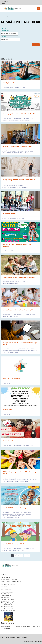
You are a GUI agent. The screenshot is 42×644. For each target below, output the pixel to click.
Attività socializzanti (23, 187)
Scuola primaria (5, 597)
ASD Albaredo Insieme (9, 214)
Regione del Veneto (5, 2)
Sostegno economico (6, 605)
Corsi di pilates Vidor (9, 83)
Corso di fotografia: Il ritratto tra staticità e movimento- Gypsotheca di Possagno (19, 180)
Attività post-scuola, (7, 351)
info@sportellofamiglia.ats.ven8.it (13, 581)
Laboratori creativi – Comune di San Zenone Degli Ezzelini (19, 310)
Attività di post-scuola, (13, 349)
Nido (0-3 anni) (5, 594)
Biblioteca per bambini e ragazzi (10, 284)
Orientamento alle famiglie (8, 610)
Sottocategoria (5, 31)
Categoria (4, 28)
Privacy (2, 637)
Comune (3, 36)
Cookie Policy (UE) (11, 637)
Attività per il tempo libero (8, 603)
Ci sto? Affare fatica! (8, 441)
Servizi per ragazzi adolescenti (23, 120)
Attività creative (6, 383)
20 (25, 556)
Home (2, 16)
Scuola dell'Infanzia (6, 596)
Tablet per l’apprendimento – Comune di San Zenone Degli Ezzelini (20, 344)
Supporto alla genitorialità (8, 606)
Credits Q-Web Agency (23, 637)
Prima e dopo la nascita (7, 592)
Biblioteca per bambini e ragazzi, (26, 151)
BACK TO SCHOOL (8, 410)
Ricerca (36, 45)
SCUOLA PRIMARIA (21, 550)
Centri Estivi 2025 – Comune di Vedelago (14, 508)
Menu (2, 8)
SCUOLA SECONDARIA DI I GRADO (20, 153)
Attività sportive (22, 87)
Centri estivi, (23, 480)
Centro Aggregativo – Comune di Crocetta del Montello (19, 114)
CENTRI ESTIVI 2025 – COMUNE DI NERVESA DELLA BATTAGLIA (17, 245)
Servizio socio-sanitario (7, 608)
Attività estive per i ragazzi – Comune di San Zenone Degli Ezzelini (19, 473)
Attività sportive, (16, 480)
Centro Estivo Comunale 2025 (11, 379)
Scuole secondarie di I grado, (9, 120)
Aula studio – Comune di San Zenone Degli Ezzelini (17, 147)
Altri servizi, (5, 349)
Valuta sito (4, 586)
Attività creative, (6, 118)
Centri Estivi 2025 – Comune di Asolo (13, 544)
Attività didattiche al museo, (17, 186)
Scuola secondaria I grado (8, 599)
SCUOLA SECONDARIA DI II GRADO (11, 352)
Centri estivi (15, 251)
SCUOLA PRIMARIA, (7, 153)
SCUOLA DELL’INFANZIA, (32, 480)
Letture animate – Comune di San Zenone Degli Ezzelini (19, 277)
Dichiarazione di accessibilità (9, 584)
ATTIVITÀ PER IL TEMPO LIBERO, (10, 87)
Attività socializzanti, (31, 118)
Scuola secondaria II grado (8, 601)
